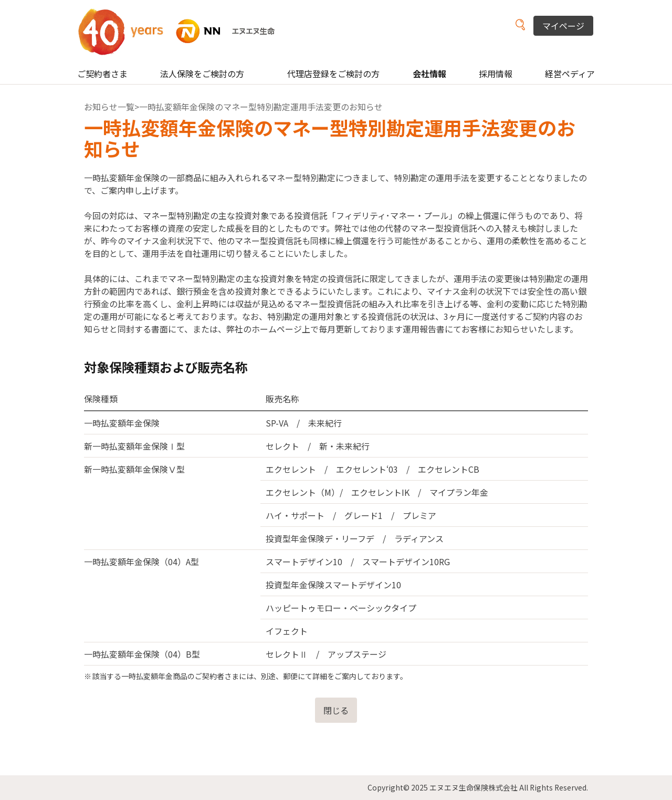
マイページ (563, 26)
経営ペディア (570, 74)
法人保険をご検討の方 (202, 74)
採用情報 (496, 74)
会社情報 (429, 74)
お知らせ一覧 (109, 107)
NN (183, 31)
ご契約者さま (102, 74)
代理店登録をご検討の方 (333, 74)
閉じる (336, 710)
